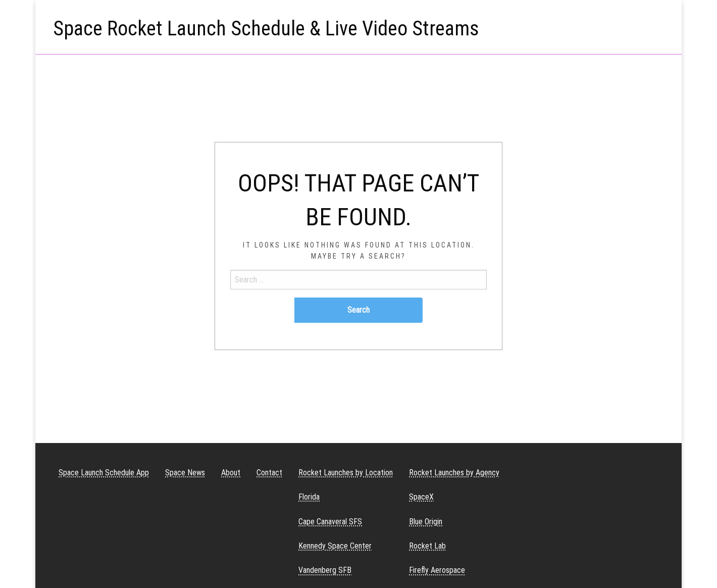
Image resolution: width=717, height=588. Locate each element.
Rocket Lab (427, 546)
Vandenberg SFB (325, 570)
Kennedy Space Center (335, 546)
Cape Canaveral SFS (330, 522)
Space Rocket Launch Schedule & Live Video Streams (266, 29)
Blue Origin (426, 522)
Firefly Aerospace (437, 570)
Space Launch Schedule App (104, 473)
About (231, 473)
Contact (269, 473)
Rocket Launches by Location (346, 473)
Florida (309, 497)
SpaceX (421, 497)
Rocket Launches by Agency (454, 473)
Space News (185, 473)
